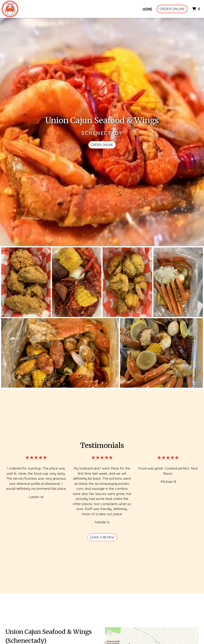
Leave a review (102, 537)
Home (147, 9)
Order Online (172, 9)
